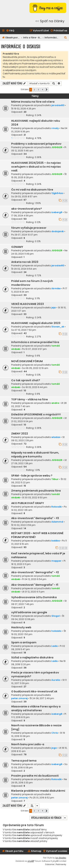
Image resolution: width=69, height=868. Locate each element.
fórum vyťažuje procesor (29, 228)
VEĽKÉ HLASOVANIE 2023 (28, 304)
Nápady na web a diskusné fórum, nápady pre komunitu (35, 455)
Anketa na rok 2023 (25, 262)
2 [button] (34, 90)
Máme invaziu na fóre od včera (33, 102)
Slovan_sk (58, 327)
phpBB (31, 861)
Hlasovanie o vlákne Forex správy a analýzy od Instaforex (36, 708)
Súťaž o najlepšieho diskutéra (32, 657)
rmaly (55, 128)
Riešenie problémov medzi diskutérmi (38, 791)
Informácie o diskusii (21, 47)
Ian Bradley (61, 858)
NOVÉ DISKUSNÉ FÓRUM (27, 361)
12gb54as (57, 193)
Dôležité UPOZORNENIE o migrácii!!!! (36, 414)
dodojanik (57, 231)
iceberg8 (57, 212)
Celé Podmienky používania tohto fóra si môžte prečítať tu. (34, 75)
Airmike (56, 288)
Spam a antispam (24, 642)
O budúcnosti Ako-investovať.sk (34, 691)
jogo (54, 748)
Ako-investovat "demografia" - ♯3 (35, 518)
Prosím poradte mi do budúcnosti (35, 776)
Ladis (54, 646)
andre (55, 403)
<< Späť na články (50, 21)
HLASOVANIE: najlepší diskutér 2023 (36, 323)
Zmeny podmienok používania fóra (36, 491)
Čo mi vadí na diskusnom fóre (32, 190)
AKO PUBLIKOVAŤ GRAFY (28, 503)
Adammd (57, 522)
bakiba (56, 541)
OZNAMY (17, 247)
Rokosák (56, 507)
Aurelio (56, 680)
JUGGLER (57, 147)
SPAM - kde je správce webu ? (32, 476)
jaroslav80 (58, 105)
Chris (55, 733)
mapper (56, 561)
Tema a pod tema (24, 761)
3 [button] (38, 90)
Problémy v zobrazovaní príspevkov (36, 144)
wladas (56, 437)
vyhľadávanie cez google (29, 612)
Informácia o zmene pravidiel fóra (35, 342)
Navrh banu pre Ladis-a (28, 744)
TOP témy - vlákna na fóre (30, 399)
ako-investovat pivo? (27, 209)
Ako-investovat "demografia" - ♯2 (35, 572)
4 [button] (42, 90)
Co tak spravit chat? (26, 380)
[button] (47, 90)
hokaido (56, 631)
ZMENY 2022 (20, 434)
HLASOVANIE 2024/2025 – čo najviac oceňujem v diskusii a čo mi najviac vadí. (36, 167)
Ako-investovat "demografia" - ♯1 (35, 585)
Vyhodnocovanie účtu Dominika (34, 597)
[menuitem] (10, 31)
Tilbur (55, 479)
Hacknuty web (21, 627)
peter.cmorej (19, 698)
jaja (54, 308)
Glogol (56, 616)
